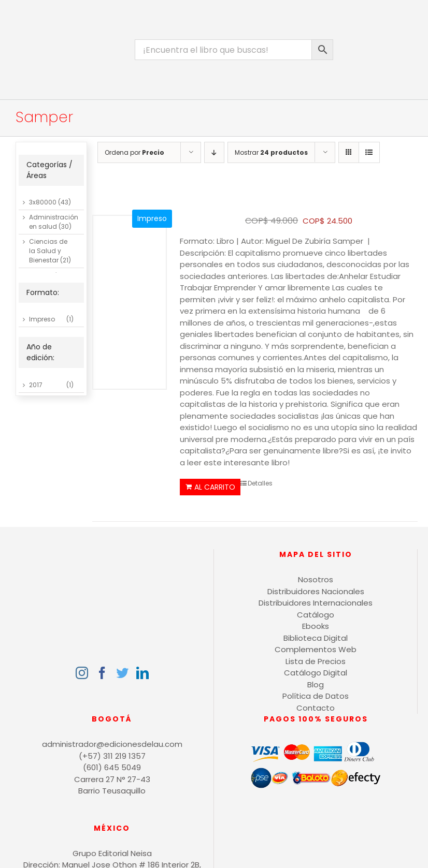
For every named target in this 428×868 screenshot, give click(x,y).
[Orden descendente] (214, 152)
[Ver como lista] (369, 152)
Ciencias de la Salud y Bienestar (48, 251)
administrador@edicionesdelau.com (112, 744)
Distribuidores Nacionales (316, 591)
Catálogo (316, 615)
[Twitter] (122, 673)
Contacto (316, 708)
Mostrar (271, 152)
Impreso (42, 319)
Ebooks (316, 626)
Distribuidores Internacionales (316, 603)
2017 (36, 385)
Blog (316, 685)
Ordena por (134, 152)
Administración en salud (54, 222)
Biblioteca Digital (316, 638)
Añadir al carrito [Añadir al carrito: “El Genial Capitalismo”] (210, 487)
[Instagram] (82, 673)
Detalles (260, 483)
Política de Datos (316, 696)
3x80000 (43, 202)
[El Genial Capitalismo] (130, 303)
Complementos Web (316, 649)
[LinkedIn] (142, 673)
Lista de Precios (316, 661)
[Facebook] (102, 673)
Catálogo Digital (316, 673)
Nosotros (316, 579)
